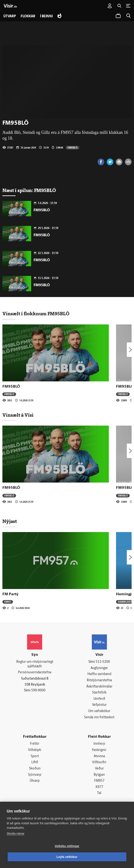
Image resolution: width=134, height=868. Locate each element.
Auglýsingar (99, 668)
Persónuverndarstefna (35, 673)
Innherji (99, 744)
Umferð (99, 699)
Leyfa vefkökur (67, 857)
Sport (35, 756)
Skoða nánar (16, 834)
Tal (99, 793)
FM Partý (10, 594)
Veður (99, 769)
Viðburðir (99, 762)
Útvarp (35, 781)
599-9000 (38, 691)
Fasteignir (99, 750)
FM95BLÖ (73, 148)
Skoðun (35, 769)
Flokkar (28, 16)
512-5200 (103, 662)
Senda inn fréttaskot (99, 717)
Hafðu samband (99, 674)
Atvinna (99, 756)
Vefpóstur (99, 705)
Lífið (35, 762)
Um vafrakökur (99, 711)
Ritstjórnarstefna (99, 680)
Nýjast (10, 521)
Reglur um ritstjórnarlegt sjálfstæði (35, 664)
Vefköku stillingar (67, 846)
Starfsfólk (99, 693)
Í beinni (46, 16)
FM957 (8, 602)
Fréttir (35, 744)
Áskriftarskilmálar (99, 687)
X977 (99, 787)
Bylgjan (99, 775)
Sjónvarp (35, 775)
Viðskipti (35, 750)
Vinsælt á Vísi (18, 415)
